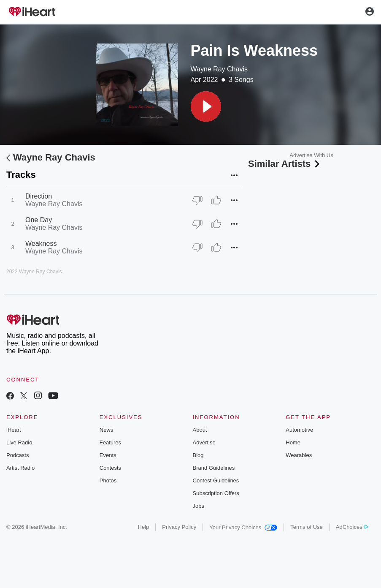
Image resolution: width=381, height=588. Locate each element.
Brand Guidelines (214, 468)
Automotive (299, 430)
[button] (206, 106)
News (107, 430)
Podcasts (18, 455)
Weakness (41, 244)
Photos (108, 480)
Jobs (199, 506)
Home (293, 442)
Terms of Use (307, 527)
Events (108, 455)
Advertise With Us (311, 155)
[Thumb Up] (216, 200)
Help (144, 527)
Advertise (204, 442)
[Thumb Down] (197, 200)
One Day (39, 220)
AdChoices (352, 527)
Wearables (299, 455)
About (200, 430)
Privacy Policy (179, 527)
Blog (198, 455)
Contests (110, 468)
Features (110, 442)
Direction (39, 196)
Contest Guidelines (216, 480)
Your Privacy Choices (243, 527)
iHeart (14, 430)
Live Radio (19, 442)
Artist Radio (20, 468)
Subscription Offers (216, 493)
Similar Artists (285, 164)
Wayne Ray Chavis (219, 69)
